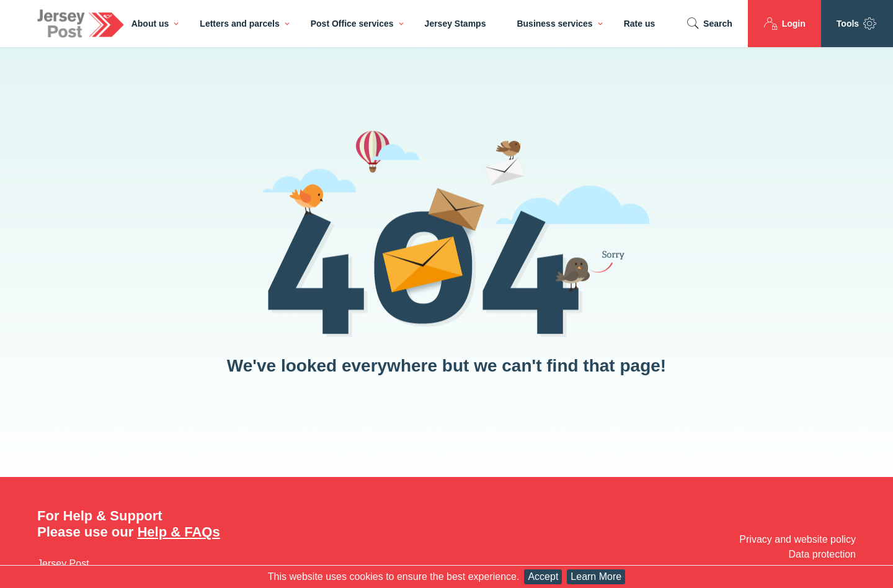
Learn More (596, 577)
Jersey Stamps (455, 24)
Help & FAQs (178, 532)
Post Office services (352, 24)
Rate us (640, 24)
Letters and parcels (239, 24)
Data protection (822, 554)
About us (150, 24)
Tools (857, 24)
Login (784, 24)
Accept (543, 577)
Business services (554, 24)
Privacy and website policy (797, 539)
